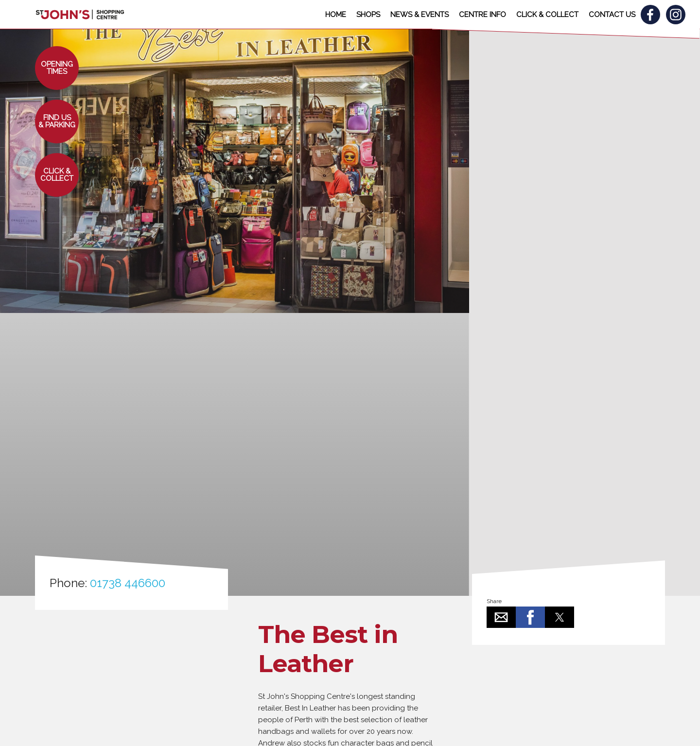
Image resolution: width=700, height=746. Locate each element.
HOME (336, 15)
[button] (57, 68)
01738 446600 (128, 583)
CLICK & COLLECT (547, 15)
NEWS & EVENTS (420, 15)
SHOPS (368, 15)
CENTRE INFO (482, 15)
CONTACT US (612, 15)
